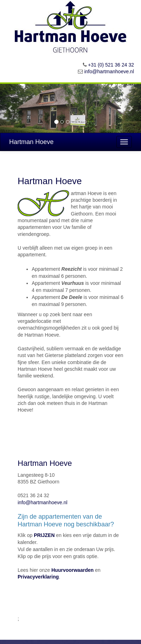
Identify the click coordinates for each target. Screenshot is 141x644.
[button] (11, 108)
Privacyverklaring (38, 577)
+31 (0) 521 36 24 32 (111, 65)
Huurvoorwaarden (73, 570)
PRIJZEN (44, 535)
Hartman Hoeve (31, 142)
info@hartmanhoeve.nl (109, 71)
